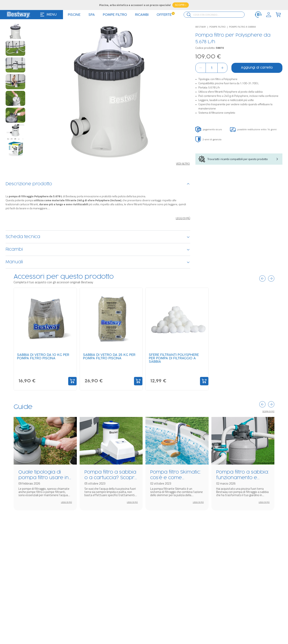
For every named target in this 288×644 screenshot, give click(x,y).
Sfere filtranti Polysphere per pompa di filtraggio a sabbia (174, 358)
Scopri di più (268, 411)
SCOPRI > (181, 5)
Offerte (166, 15)
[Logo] (18, 15)
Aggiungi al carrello (257, 68)
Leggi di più (183, 218)
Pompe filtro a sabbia (242, 27)
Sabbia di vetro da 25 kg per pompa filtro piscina (109, 357)
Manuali (98, 262)
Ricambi (98, 249)
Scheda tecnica (98, 237)
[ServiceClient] (258, 15)
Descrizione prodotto (98, 184)
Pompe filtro (217, 27)
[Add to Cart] (72, 381)
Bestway (201, 27)
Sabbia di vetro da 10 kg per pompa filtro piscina (43, 357)
